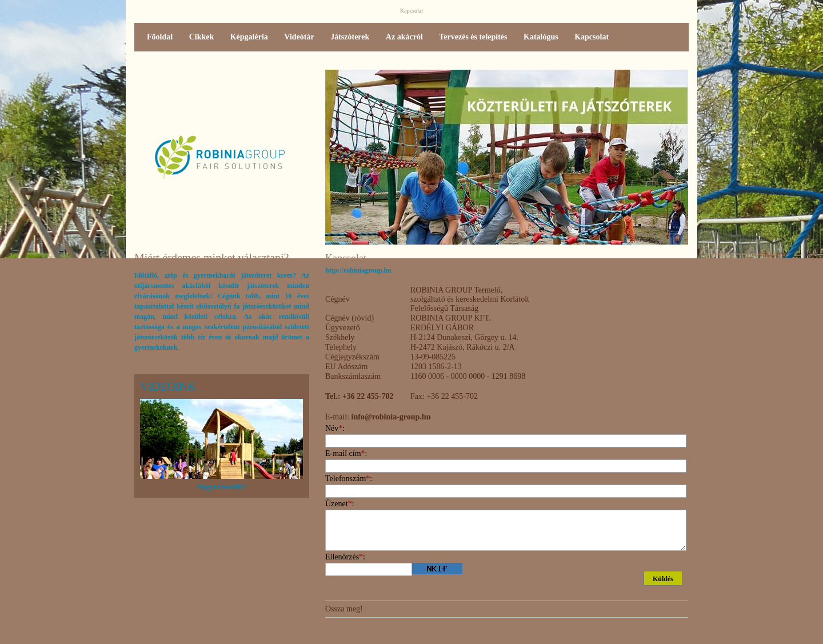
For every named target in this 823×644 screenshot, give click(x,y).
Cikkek (202, 37)
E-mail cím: (346, 453)
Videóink (168, 386)
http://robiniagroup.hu (358, 270)
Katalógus (541, 37)
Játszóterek (350, 37)
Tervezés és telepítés (473, 37)
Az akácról (404, 37)
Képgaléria (249, 37)
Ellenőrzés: (345, 557)
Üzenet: (340, 504)
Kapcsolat (592, 37)
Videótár (299, 37)
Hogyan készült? (221, 487)
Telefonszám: (349, 479)
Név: (335, 428)
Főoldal (160, 37)
